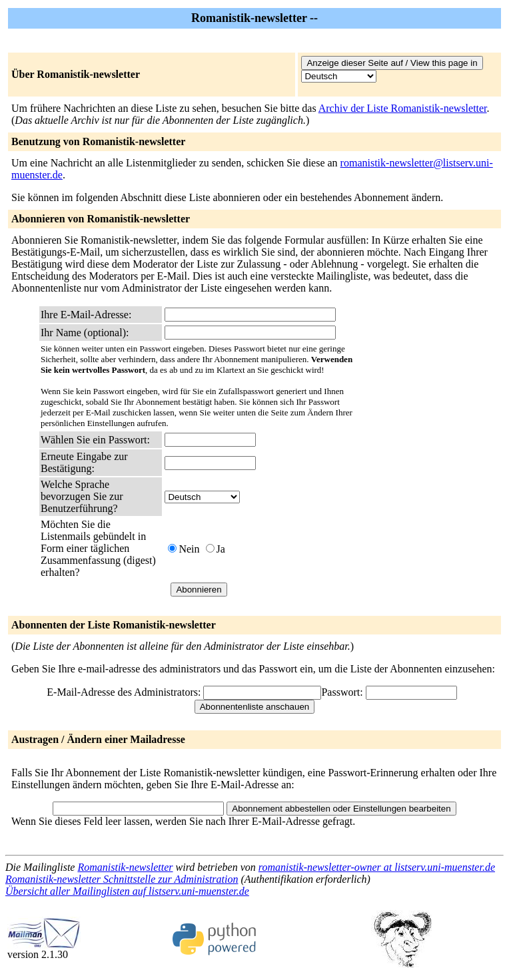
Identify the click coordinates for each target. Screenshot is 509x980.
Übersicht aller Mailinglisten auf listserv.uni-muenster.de (127, 891)
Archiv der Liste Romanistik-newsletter (403, 108)
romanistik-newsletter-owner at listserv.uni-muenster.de (377, 867)
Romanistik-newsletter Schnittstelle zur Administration (122, 879)
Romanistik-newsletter (125, 867)
